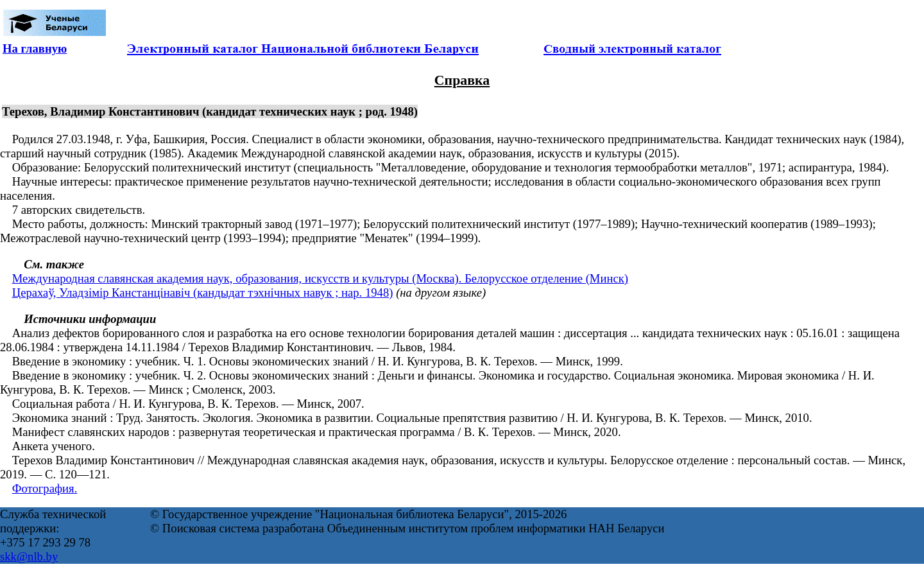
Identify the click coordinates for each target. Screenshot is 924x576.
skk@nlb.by (29, 556)
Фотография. (45, 488)
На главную (35, 48)
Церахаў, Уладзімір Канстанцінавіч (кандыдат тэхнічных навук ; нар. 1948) (203, 292)
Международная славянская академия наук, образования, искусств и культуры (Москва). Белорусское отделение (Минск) (320, 278)
